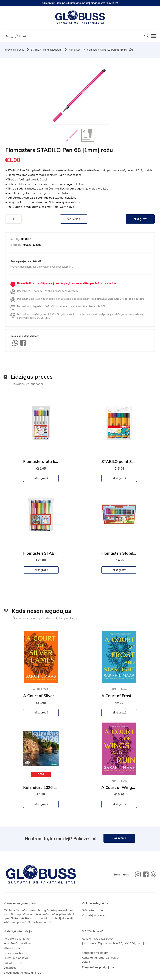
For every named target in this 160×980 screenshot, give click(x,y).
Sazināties (119, 838)
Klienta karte (12, 948)
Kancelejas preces (14, 50)
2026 (41, 774)
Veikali (86, 962)
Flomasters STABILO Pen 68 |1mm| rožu (110, 50)
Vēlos (74, 219)
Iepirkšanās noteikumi (18, 943)
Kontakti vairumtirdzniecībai (100, 957)
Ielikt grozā (140, 219)
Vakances (10, 968)
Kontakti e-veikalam (95, 953)
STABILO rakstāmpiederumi (46, 50)
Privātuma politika (16, 958)
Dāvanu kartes (13, 953)
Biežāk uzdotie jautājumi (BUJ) (23, 973)
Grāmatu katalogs (94, 910)
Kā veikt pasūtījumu (17, 938)
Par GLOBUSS (13, 963)
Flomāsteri (75, 50)
